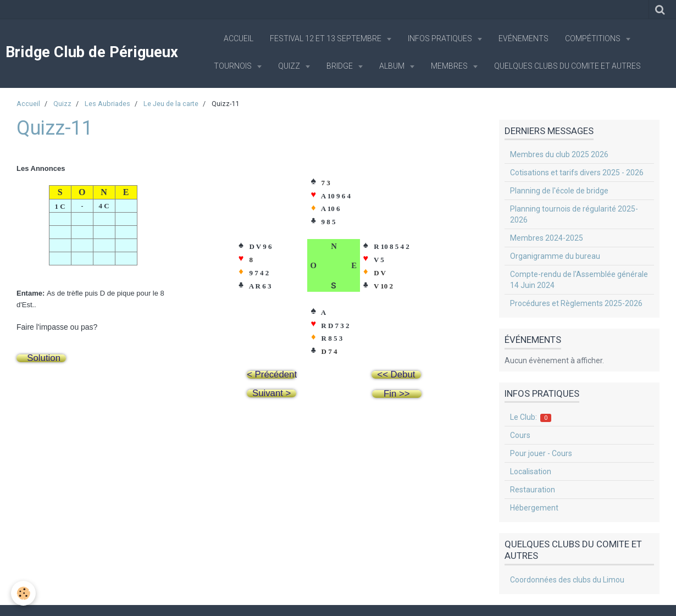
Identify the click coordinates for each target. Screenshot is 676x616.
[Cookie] (23, 593)
